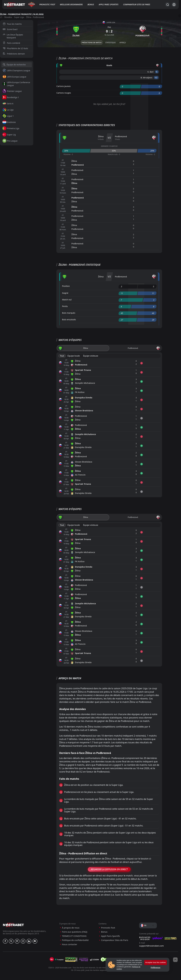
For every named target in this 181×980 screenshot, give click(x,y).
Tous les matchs (12, 24)
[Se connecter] (174, 5)
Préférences (156, 968)
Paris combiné (11, 43)
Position (66, 286)
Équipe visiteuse (91, 356)
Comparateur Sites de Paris (137, 4)
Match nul (67, 300)
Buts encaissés (69, 319)
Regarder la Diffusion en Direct (109, 869)
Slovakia (8, 17)
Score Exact (10, 29)
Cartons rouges (64, 93)
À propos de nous (71, 928)
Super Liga (19, 17)
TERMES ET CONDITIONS (74, 936)
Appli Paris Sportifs (109, 4)
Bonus (91, 4)
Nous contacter (70, 944)
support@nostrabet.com (151, 946)
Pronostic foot (47, 4)
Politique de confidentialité (75, 940)
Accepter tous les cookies (156, 962)
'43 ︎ (156, 78)
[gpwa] (71, 959)
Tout (62, 356)
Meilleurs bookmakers (71, 4)
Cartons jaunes (63, 86)
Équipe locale (74, 356)
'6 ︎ (157, 72)
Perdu (65, 306)
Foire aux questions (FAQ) (75, 932)
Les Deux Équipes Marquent (13, 36)
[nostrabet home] (13, 925)
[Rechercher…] (167, 5)
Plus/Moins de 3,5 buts (15, 48)
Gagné (65, 293)
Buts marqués (69, 313)
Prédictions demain (14, 54)
